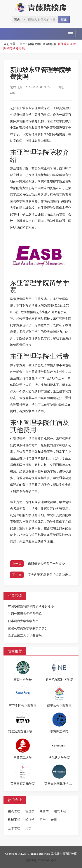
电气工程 (60, 811)
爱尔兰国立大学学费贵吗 (25, 635)
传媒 (54, 820)
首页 (23, 44)
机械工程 (14, 820)
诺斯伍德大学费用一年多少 (46, 564)
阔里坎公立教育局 (59, 706)
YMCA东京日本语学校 (23, 732)
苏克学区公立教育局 (23, 706)
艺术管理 (14, 828)
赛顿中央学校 (23, 680)
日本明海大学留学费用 (23, 621)
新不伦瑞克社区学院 (59, 680)
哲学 (43, 820)
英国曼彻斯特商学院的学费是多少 (31, 607)
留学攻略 (34, 44)
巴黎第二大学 (23, 758)
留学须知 (49, 44)
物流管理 (14, 811)
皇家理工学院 (59, 732)
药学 (28, 828)
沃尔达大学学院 (59, 758)
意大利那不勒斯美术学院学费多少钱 (52, 575)
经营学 (44, 811)
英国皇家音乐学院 (23, 784)
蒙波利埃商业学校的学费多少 (28, 628)
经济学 (30, 820)
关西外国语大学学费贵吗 (25, 614)
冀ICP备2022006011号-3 (41, 860)
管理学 (30, 811)
